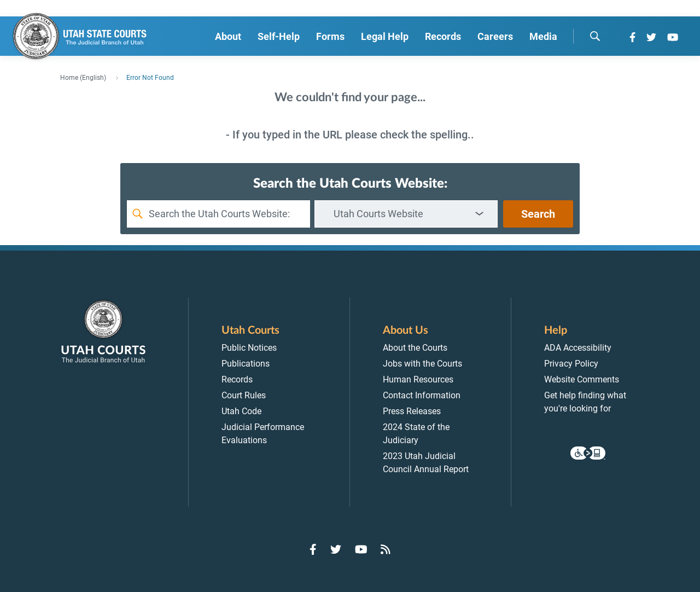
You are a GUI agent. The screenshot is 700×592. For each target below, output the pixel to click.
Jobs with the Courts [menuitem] (422, 364)
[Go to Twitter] (651, 37)
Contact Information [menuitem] (422, 395)
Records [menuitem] (443, 36)
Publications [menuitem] (246, 364)
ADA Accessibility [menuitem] (578, 348)
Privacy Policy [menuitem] (571, 364)
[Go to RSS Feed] (386, 549)
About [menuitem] (228, 36)
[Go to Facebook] (632, 37)
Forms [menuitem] (330, 36)
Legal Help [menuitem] (385, 36)
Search (538, 214)
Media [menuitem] (543, 36)
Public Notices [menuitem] (249, 348)
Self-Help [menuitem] (279, 36)
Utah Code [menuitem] (241, 411)
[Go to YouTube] (673, 37)
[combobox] (406, 214)
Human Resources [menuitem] (418, 379)
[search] (595, 36)
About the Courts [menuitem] (415, 348)
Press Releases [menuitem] (412, 411)
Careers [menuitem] (495, 36)
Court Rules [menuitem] (244, 395)
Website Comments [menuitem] (582, 379)
